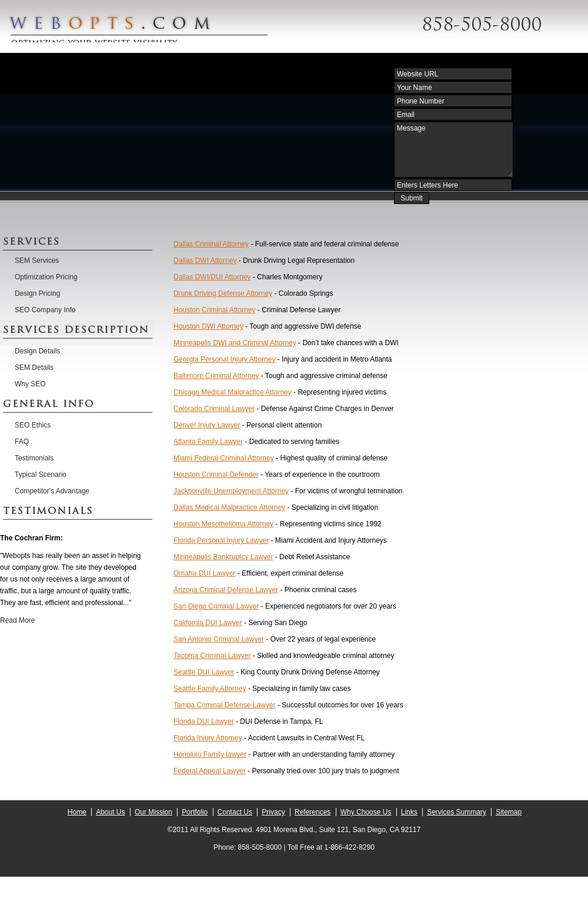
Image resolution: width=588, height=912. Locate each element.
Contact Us (235, 812)
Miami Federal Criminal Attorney (224, 458)
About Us (110, 812)
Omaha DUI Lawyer (204, 573)
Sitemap (509, 812)
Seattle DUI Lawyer (204, 672)
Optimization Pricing (46, 277)
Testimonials (34, 458)
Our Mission (153, 812)
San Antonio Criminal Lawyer (219, 639)
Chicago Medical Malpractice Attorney (233, 392)
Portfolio (195, 812)
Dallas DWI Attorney (205, 260)
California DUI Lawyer (208, 623)
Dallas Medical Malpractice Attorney (229, 507)
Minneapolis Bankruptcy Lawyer (223, 557)
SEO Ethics (33, 425)
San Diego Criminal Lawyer (216, 606)
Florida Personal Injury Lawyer (221, 540)
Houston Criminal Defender (216, 475)
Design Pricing (37, 293)
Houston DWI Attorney (208, 326)
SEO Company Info (45, 310)
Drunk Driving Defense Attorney (223, 293)
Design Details (37, 351)
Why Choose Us (366, 812)
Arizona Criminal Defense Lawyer (226, 590)
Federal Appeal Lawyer (210, 771)
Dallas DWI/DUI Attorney (212, 277)
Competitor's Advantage (52, 491)
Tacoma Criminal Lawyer (212, 656)
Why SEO (30, 384)
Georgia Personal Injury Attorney (224, 359)
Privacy (273, 812)
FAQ (22, 442)
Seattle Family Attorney (210, 689)
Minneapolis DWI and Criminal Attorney (235, 343)
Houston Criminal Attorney (214, 310)
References (313, 812)
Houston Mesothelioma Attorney (223, 524)
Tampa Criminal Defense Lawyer (224, 705)
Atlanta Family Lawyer (208, 442)
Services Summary (457, 812)
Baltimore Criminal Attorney (216, 376)
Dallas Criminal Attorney (211, 244)
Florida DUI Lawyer (204, 721)
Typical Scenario (41, 475)
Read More (17, 620)
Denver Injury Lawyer (207, 425)
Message (454, 150)
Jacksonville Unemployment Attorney (231, 491)
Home (77, 812)
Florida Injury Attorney (208, 738)
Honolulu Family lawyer (210, 754)
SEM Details (34, 368)
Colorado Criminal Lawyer (214, 409)
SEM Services (37, 260)
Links (409, 812)
